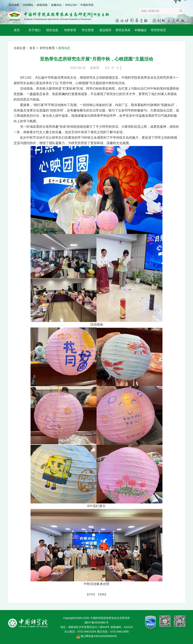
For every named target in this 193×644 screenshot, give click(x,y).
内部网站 (28, 5)
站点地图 (14, 5)
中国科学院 (87, 5)
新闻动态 (64, 48)
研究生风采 (123, 30)
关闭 (102, 594)
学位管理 (88, 30)
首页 (17, 30)
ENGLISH (71, 5)
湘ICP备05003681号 (96, 622)
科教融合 (141, 30)
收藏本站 (56, 5)
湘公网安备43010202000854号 (99, 636)
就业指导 (105, 30)
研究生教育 (47, 48)
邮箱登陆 (42, 5)
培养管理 (70, 30)
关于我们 (34, 30)
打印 (91, 594)
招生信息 (52, 30)
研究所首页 (159, 30)
